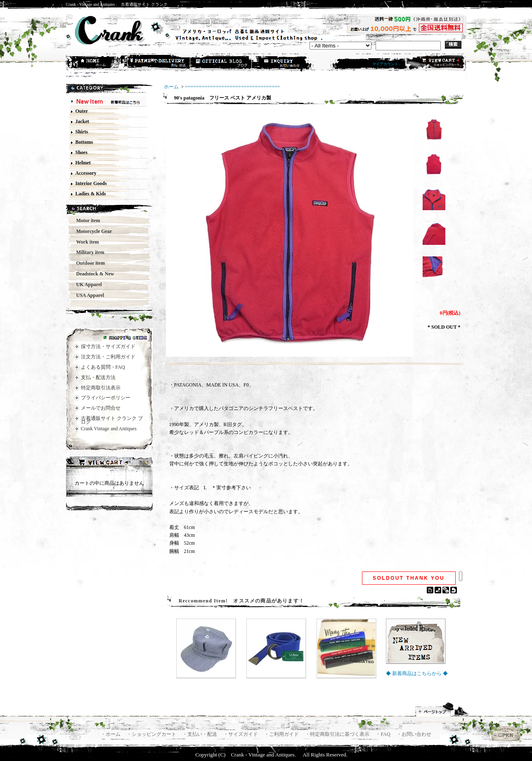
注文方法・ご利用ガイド (108, 357)
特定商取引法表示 (101, 388)
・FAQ (383, 734)
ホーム (97, 63)
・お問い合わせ (414, 734)
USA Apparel (88, 295)
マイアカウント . (386, 64)
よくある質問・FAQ (103, 367)
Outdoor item (88, 263)
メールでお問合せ (101, 408)
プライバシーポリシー (106, 398)
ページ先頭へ (442, 709)
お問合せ (283, 63)
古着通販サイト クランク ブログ (112, 420)
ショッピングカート (435, 63)
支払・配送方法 (159, 63)
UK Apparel (87, 284)
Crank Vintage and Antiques (109, 429)
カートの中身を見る (109, 463)
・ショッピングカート (152, 734)
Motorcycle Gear (92, 231)
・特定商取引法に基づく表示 (338, 734)
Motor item (86, 220)
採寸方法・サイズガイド (108, 346)
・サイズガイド (241, 734)
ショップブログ (221, 63)
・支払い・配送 (200, 734)
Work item (85, 242)
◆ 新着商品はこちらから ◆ (417, 673)
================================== (232, 87)
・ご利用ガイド (282, 734)
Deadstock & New (93, 274)
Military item (88, 252)
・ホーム (111, 734)
